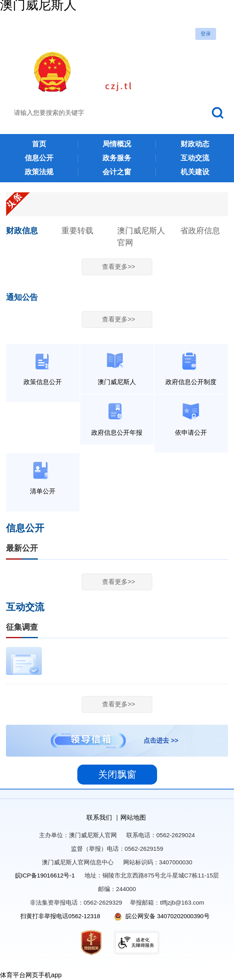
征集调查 (22, 627)
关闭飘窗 (117, 774)
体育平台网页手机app (31, 975)
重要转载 (77, 231)
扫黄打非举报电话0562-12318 (60, 916)
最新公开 (22, 548)
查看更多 (119, 267)
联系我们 (99, 817)
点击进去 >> (161, 740)
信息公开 (25, 528)
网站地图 (133, 817)
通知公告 (22, 297)
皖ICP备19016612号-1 (45, 875)
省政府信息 (200, 231)
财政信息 (22, 231)
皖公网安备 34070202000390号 (162, 916)
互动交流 (25, 607)
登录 (206, 34)
